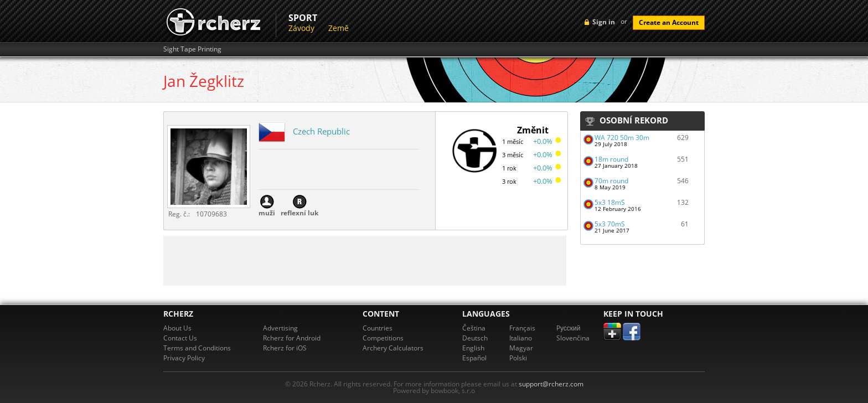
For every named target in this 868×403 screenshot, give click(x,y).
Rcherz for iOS (285, 348)
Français (522, 328)
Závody (301, 28)
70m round (611, 181)
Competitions (383, 338)
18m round (611, 159)
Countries (378, 328)
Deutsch (475, 338)
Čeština (474, 328)
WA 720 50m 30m (622, 138)
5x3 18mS (610, 202)
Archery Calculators (393, 348)
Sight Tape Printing (192, 49)
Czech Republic (321, 131)
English (473, 348)
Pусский (569, 328)
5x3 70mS (610, 224)
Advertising (280, 328)
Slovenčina (573, 338)
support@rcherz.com (551, 384)
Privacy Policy (184, 358)
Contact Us (180, 338)
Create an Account (669, 22)
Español (474, 358)
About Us (177, 328)
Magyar (521, 348)
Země (339, 28)
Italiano (521, 338)
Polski (518, 358)
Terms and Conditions (197, 348)
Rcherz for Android (292, 338)
